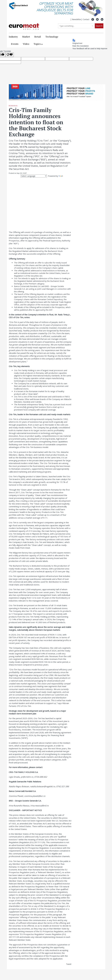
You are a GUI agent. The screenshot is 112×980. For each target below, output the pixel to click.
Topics (37, 44)
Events (15, 44)
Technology (52, 37)
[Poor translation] (10, 55)
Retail (38, 37)
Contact (86, 19)
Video (26, 44)
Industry (13, 37)
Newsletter (76, 19)
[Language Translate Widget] (34, 176)
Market (26, 37)
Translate (65, 176)
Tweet (69, 964)
